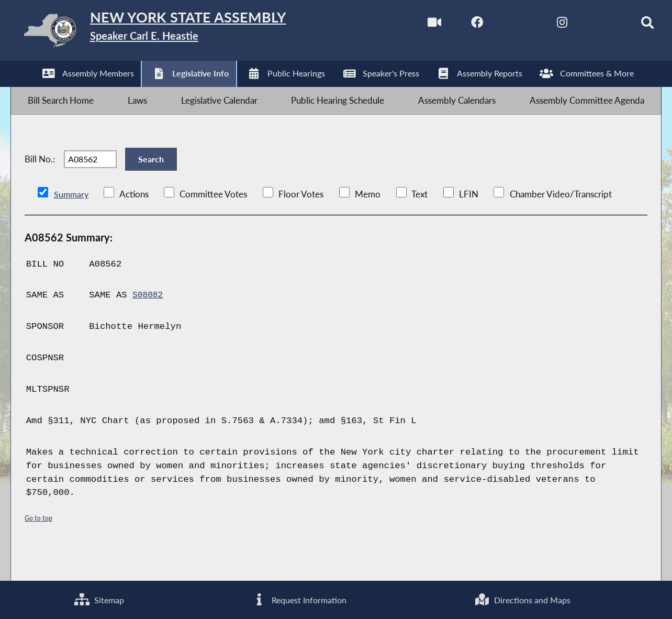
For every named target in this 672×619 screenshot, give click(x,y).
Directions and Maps (522, 598)
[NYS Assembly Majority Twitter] (498, 25)
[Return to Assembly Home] (177, 33)
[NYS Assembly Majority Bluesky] (585, 25)
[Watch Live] (410, 25)
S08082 (149, 322)
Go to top (39, 544)
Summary (72, 221)
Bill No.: (40, 179)
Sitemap (98, 598)
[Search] (629, 25)
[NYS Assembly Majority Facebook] (454, 25)
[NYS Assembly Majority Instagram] (542, 25)
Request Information (299, 598)
